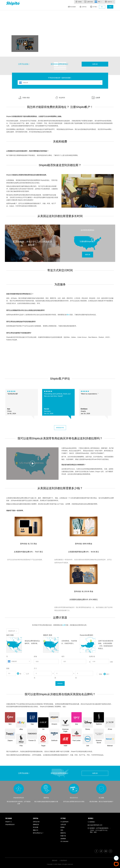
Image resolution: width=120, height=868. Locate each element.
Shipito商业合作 (10, 824)
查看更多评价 (60, 428)
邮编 (35, 656)
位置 (64, 625)
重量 (8, 668)
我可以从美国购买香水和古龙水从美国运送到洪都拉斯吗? (26, 310)
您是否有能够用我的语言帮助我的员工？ (20, 294)
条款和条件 (64, 860)
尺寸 (35, 668)
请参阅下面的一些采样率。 (15, 511)
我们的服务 (72, 7)
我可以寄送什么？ (38, 833)
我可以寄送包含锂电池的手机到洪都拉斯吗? (21, 322)
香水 (68, 315)
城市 (63, 656)
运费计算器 (89, 2)
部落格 (79, 2)
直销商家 (63, 839)
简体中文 (109, 2)
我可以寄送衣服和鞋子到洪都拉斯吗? (19, 333)
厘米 (99, 674)
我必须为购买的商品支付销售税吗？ (74, 465)
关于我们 (94, 7)
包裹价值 (92, 656)
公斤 (26, 673)
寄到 (100, 2)
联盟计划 (63, 836)
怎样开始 (83, 7)
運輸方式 (36, 830)
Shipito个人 (9, 822)
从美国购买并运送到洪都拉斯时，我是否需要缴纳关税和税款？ (27, 151)
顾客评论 (63, 833)
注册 (110, 7)
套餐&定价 (36, 824)
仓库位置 (63, 824)
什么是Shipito (65, 822)
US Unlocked (64, 841)
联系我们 (91, 818)
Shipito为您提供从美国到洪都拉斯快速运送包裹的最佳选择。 (27, 175)
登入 (102, 7)
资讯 (62, 830)
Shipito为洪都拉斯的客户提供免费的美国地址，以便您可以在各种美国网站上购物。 (35, 116)
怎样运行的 (36, 822)
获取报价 (60, 683)
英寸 (106, 674)
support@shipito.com (96, 825)
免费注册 (95, 64)
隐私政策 (55, 860)
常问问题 (36, 827)
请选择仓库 (13, 631)
